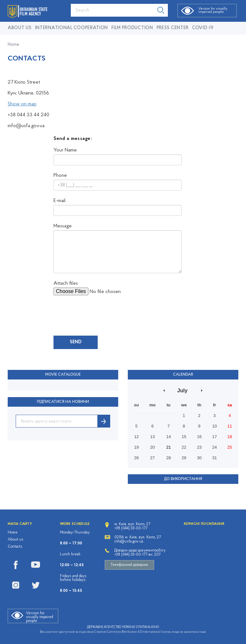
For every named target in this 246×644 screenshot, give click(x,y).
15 (184, 437)
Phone (60, 175)
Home (13, 45)
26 (136, 458)
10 (214, 426)
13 (152, 437)
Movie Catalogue (63, 375)
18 (230, 437)
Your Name (65, 150)
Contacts (15, 547)
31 (214, 458)
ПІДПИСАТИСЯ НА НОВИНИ (63, 402)
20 (152, 447)
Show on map (22, 104)
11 (230, 426)
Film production (132, 28)
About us (20, 28)
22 (184, 447)
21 (168, 447)
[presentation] (102, 315)
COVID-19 (203, 28)
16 (199, 437)
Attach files (66, 283)
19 (136, 447)
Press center (173, 28)
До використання (183, 479)
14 (168, 437)
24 (214, 447)
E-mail (60, 201)
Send (76, 342)
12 (136, 437)
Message (63, 226)
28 (168, 458)
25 (230, 447)
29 (184, 458)
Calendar (183, 375)
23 (199, 447)
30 (199, 458)
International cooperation (72, 28)
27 (152, 458)
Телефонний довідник (129, 565)
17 (214, 437)
